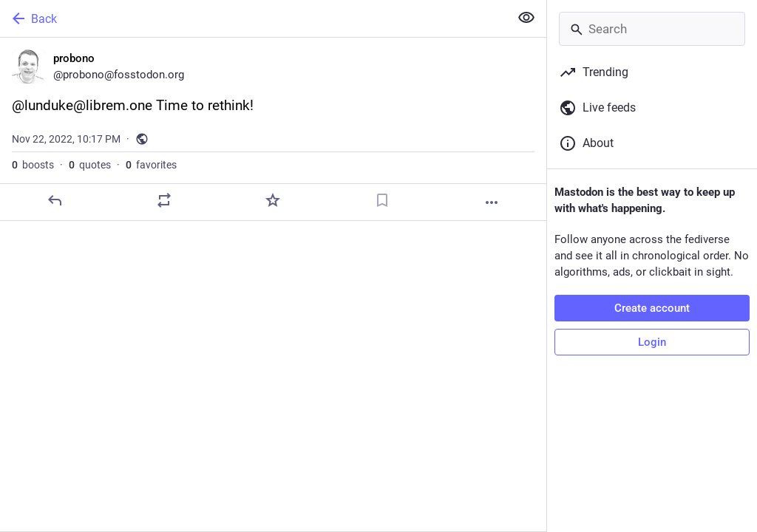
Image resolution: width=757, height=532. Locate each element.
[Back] (253, 18)
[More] (492, 202)
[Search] (652, 29)
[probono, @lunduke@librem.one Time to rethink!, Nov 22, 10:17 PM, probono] (273, 129)
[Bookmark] (382, 200)
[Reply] (55, 200)
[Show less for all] (526, 18)
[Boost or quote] (164, 200)
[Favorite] (273, 200)
